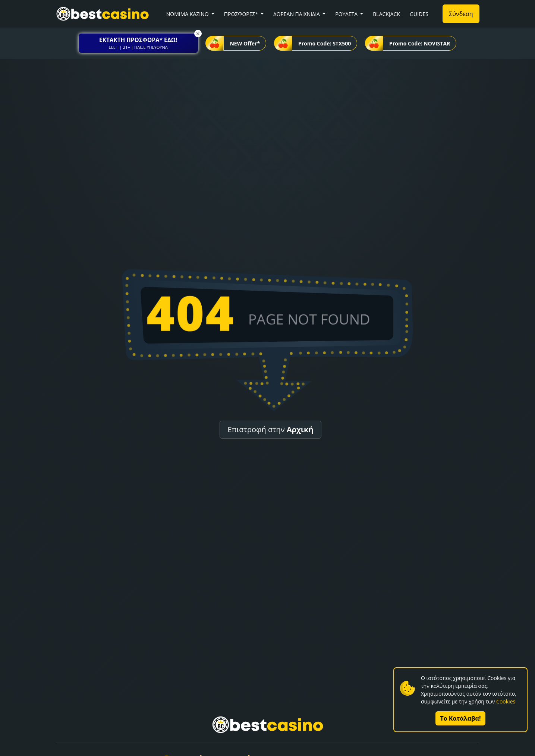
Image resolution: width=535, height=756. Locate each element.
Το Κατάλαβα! (461, 718)
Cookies (506, 701)
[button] (138, 43)
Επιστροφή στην (270, 429)
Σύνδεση (461, 14)
